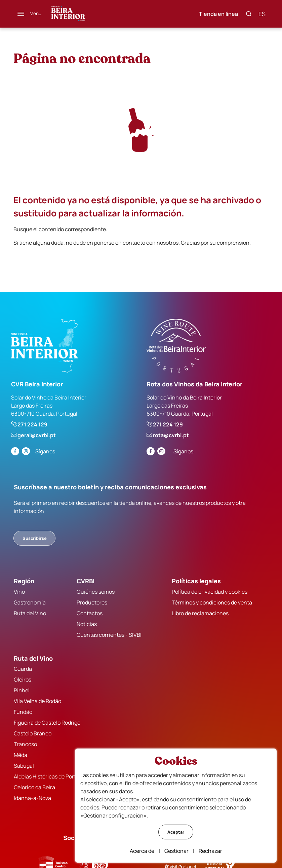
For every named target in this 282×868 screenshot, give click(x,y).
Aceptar (176, 832)
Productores (92, 602)
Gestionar (176, 851)
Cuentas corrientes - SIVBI (109, 634)
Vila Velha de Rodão (38, 701)
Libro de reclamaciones (200, 613)
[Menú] (30, 14)
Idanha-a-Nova (33, 798)
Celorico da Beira (35, 787)
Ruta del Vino (30, 613)
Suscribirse (35, 538)
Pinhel (22, 690)
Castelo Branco (33, 733)
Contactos (90, 613)
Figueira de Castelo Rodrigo (47, 723)
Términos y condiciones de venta (212, 602)
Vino (20, 591)
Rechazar (210, 851)
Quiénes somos (96, 591)
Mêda (21, 755)
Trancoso (26, 744)
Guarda (23, 669)
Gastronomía (30, 602)
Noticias (87, 624)
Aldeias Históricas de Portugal (51, 776)
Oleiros (23, 680)
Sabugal (24, 766)
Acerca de (142, 851)
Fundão (23, 712)
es (261, 14)
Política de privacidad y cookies (209, 591)
